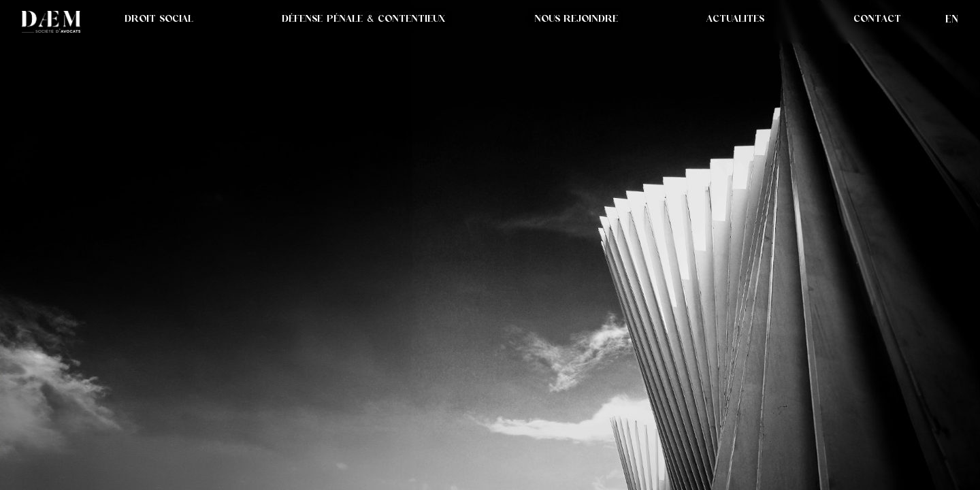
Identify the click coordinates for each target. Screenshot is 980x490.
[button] (735, 18)
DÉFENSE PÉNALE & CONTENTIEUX (363, 18)
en (952, 19)
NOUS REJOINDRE (576, 18)
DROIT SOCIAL (159, 18)
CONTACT (877, 18)
